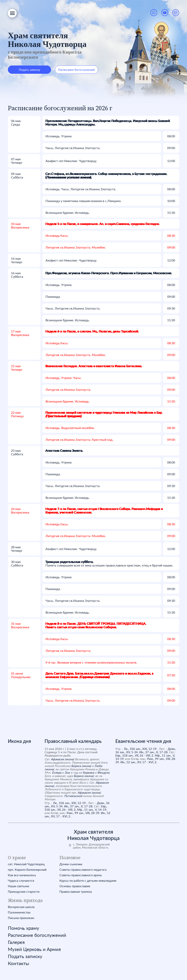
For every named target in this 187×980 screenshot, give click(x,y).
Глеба (98, 766)
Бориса (76, 766)
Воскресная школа (21, 907)
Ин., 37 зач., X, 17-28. (79, 806)
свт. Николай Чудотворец (26, 864)
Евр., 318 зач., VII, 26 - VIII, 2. (76, 808)
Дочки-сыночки (71, 864)
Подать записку (30, 70)
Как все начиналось (22, 875)
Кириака (88, 772)
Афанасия (57, 759)
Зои (67, 772)
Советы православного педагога (83, 870)
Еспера (57, 772)
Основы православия (75, 886)
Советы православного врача (81, 875)
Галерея (16, 942)
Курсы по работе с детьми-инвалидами (88, 881)
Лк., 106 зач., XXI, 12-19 (69, 803)
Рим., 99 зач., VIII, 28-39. (83, 813)
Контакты (18, 963)
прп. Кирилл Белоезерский (27, 870)
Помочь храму (23, 928)
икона (69, 759)
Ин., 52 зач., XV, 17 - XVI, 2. (139, 762)
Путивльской (73, 796)
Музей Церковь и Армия (34, 949)
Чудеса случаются (21, 881)
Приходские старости (24, 892)
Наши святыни (18, 886)
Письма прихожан (21, 918)
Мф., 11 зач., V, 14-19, (92, 810)
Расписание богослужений (77, 70)
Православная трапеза (76, 892)
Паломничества (19, 912)
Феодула (103, 772)
